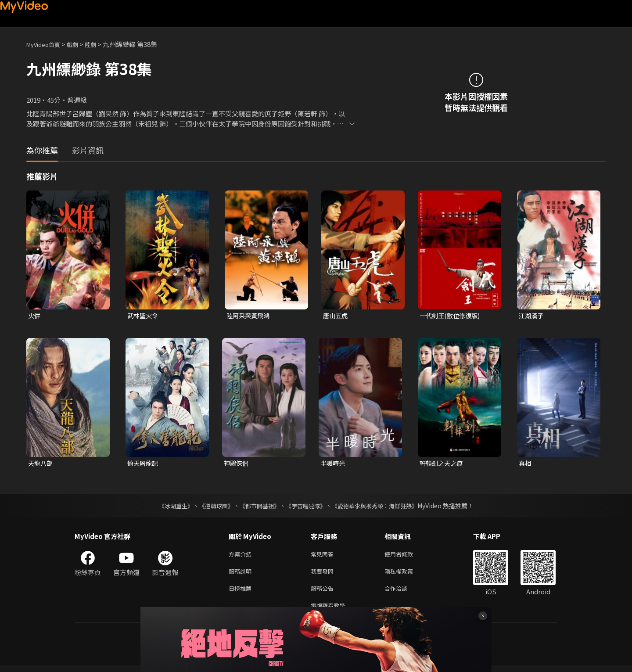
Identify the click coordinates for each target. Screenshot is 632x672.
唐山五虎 (336, 316)
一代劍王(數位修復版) (452, 316)
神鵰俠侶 (237, 464)
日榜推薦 (242, 593)
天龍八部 (41, 464)
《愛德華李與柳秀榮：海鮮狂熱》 (380, 507)
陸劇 (99, 44)
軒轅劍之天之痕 (443, 464)
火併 (35, 316)
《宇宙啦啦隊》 (306, 507)
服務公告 (324, 593)
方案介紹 (242, 556)
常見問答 (324, 556)
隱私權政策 (406, 574)
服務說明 (242, 574)
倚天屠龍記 (144, 464)
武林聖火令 (144, 316)
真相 (525, 464)
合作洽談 (403, 593)
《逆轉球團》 (211, 507)
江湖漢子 (532, 316)
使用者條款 (406, 556)
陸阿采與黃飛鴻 (250, 316)
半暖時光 (334, 464)
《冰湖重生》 (168, 507)
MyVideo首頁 (46, 44)
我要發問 (324, 574)
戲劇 (79, 44)
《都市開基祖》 (257, 507)
